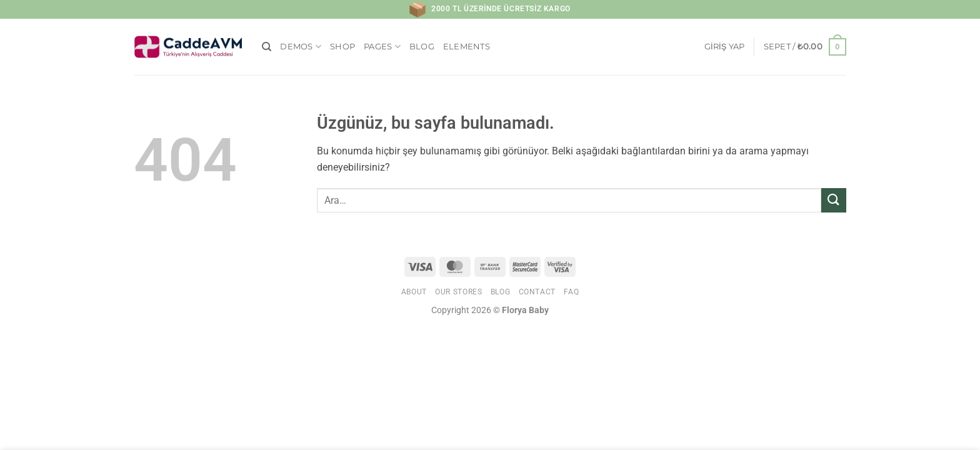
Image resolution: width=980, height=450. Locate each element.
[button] (725, 47)
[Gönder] (834, 200)
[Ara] (267, 47)
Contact (537, 292)
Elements (467, 47)
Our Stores (458, 292)
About (414, 292)
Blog (422, 47)
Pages (382, 47)
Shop (342, 47)
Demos (301, 47)
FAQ (571, 292)
